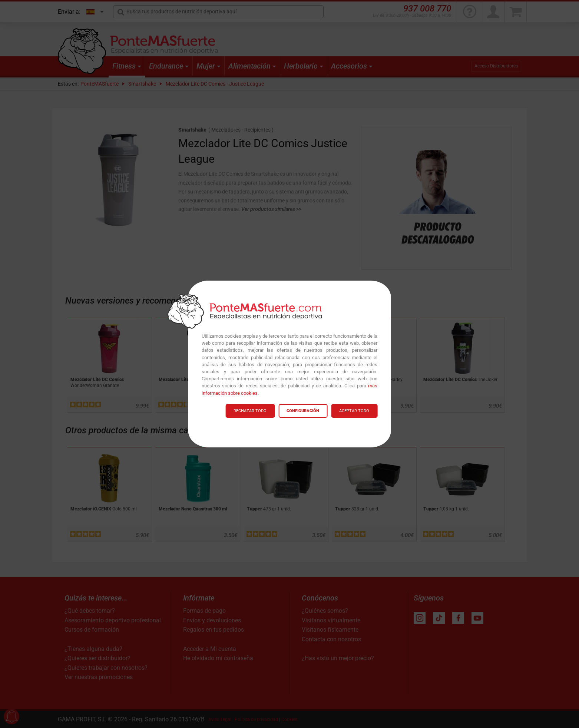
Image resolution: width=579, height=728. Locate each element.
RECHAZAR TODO (250, 411)
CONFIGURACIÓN (303, 411)
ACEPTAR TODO (354, 411)
